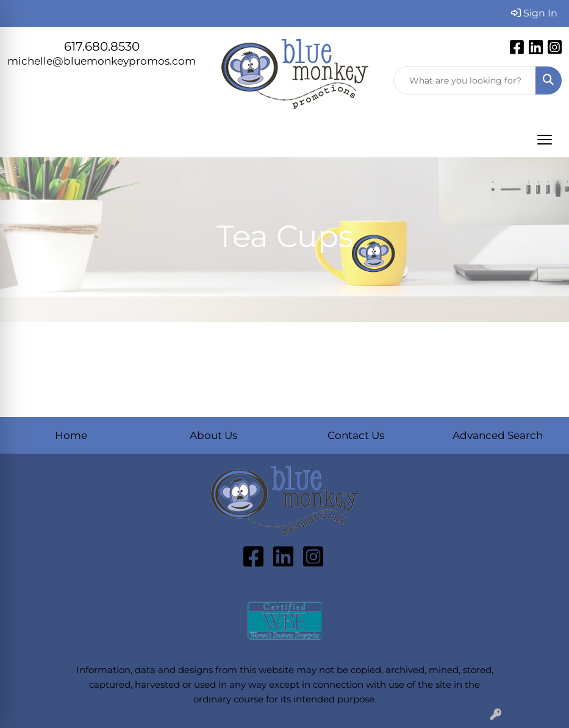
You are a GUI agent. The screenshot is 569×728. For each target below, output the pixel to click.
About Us (213, 435)
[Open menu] (545, 140)
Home (71, 435)
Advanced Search (498, 435)
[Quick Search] (465, 80)
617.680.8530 (102, 46)
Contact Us (356, 435)
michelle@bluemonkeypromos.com (102, 61)
